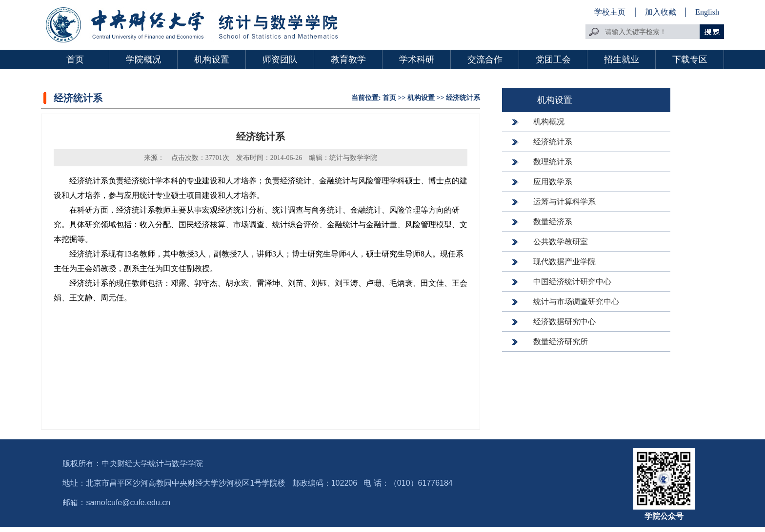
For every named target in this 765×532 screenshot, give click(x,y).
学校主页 (610, 12)
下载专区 (690, 59)
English (707, 12)
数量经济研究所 (561, 342)
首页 (75, 59)
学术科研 (417, 59)
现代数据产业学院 (564, 262)
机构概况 (549, 122)
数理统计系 (553, 162)
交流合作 (485, 59)
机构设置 (212, 59)
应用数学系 (553, 182)
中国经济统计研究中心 (572, 282)
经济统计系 (463, 98)
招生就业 (622, 59)
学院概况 (143, 59)
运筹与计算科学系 (564, 202)
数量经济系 (553, 222)
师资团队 (280, 59)
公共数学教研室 (561, 242)
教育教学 (348, 59)
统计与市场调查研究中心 (576, 302)
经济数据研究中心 (564, 322)
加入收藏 (662, 12)
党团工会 (553, 59)
